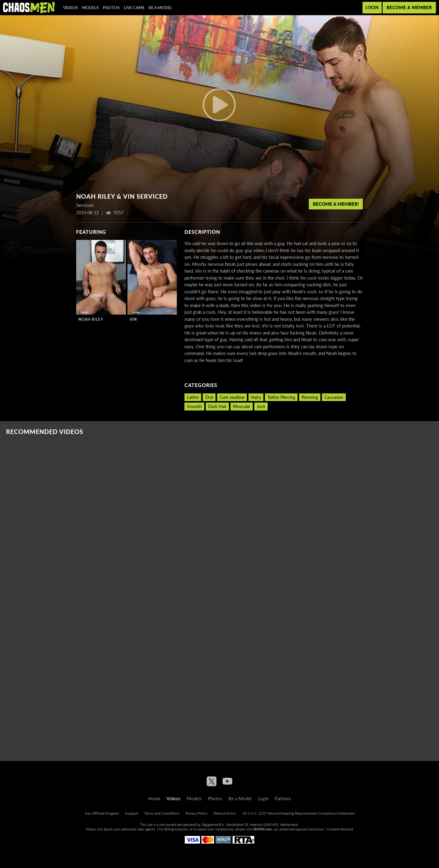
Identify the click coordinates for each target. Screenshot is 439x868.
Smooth (194, 406)
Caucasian (334, 397)
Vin (133, 319)
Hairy (256, 397)
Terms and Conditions (162, 813)
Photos (111, 8)
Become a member (409, 7)
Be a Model (160, 8)
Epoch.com (112, 829)
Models (90, 8)
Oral (209, 397)
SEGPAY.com (262, 829)
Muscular (242, 406)
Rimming (310, 397)
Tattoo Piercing (281, 397)
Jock (261, 406)
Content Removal (340, 829)
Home (154, 798)
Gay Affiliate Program (102, 813)
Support (132, 813)
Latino (193, 397)
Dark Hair (217, 406)
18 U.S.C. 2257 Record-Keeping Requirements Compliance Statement (298, 813)
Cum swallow (232, 397)
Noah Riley (91, 319)
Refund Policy (225, 813)
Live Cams (134, 8)
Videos (70, 8)
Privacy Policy (196, 813)
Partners (283, 798)
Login (372, 7)
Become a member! (336, 204)
